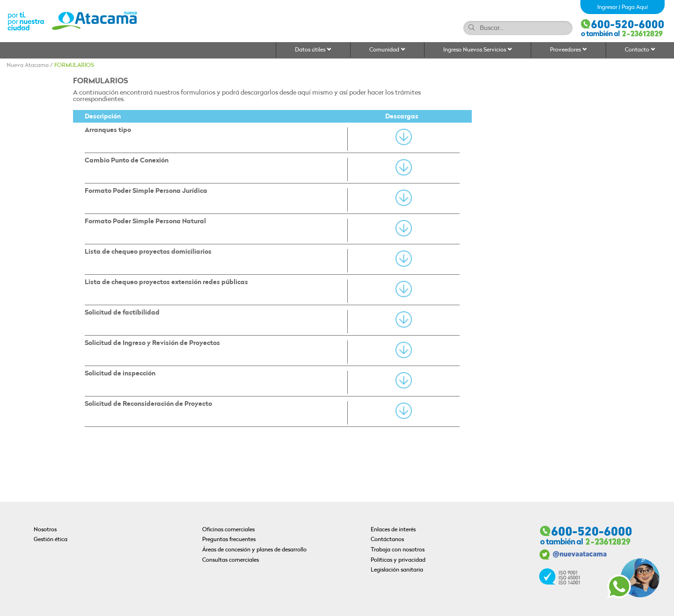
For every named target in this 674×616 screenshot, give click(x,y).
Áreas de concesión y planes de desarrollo (254, 550)
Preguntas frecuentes (229, 540)
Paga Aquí (635, 7)
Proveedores (568, 50)
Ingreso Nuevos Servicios (478, 50)
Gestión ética (51, 540)
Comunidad (387, 50)
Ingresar (607, 7)
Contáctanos (387, 540)
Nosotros (45, 530)
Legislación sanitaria (397, 570)
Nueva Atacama (28, 66)
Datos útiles (313, 50)
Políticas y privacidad (398, 560)
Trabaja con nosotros (398, 550)
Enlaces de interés (393, 530)
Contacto (640, 50)
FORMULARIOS (74, 66)
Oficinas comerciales (228, 530)
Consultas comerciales (231, 560)
